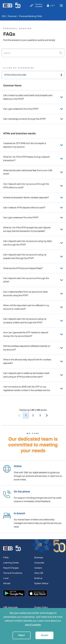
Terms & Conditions (13, 573)
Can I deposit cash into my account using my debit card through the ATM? (33, 243)
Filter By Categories (19, 68)
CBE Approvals (10, 607)
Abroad (7, 583)
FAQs (6, 558)
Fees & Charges (11, 568)
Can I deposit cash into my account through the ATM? (33, 280)
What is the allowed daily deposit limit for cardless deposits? (33, 361)
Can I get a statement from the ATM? (33, 109)
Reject (22, 635)
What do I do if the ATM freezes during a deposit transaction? (33, 159)
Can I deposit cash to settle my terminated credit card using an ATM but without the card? (33, 375)
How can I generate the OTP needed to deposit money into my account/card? (33, 334)
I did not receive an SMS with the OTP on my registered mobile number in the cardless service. (33, 389)
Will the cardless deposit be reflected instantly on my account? (33, 348)
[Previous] (19, 416)
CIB (3, 16)
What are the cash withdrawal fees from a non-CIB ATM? (33, 172)
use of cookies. (33, 625)
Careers (38, 568)
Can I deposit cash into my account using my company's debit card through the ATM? (33, 321)
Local (6, 578)
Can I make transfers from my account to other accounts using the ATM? (33, 294)
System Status (41, 583)
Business (39, 558)
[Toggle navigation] (61, 5)
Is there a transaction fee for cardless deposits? (33, 198)
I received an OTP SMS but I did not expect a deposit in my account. (33, 145)
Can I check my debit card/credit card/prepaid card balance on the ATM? (33, 97)
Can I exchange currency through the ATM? (33, 119)
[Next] (47, 416)
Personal (12, 16)
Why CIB (39, 573)
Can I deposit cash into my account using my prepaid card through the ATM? (33, 256)
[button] (51, 5)
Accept (45, 635)
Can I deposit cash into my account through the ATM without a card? (33, 186)
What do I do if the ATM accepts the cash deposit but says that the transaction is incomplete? (33, 229)
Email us (38, 578)
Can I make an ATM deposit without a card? (33, 208)
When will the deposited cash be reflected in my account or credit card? (33, 307)
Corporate (39, 563)
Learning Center (11, 563)
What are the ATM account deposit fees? (33, 268)
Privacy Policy (41, 607)
